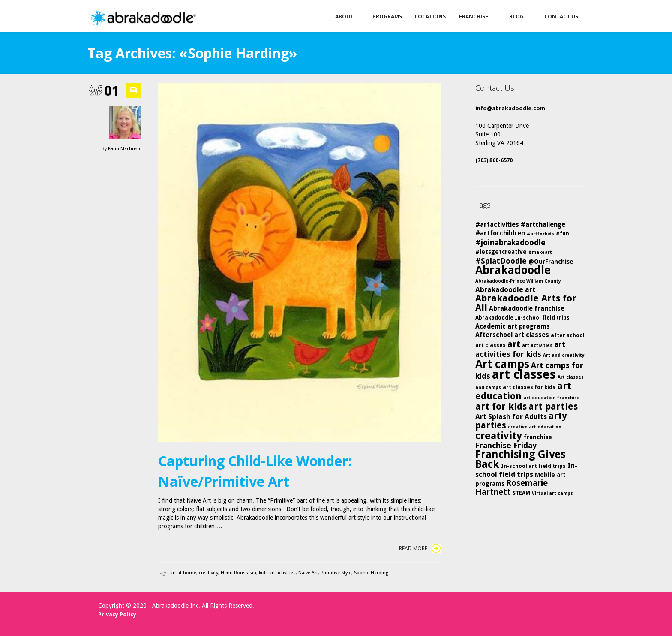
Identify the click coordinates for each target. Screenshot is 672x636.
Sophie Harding (371, 573)
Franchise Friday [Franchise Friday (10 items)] (506, 445)
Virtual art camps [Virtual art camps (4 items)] (552, 493)
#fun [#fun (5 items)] (562, 234)
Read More (420, 548)
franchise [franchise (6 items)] (538, 437)
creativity (208, 573)
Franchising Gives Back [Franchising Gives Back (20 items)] (520, 459)
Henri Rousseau (238, 573)
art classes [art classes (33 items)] (524, 374)
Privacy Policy (117, 614)
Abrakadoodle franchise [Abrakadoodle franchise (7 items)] (527, 309)
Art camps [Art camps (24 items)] (502, 364)
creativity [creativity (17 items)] (499, 436)
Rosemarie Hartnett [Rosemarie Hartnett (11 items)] (511, 488)
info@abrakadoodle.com (510, 108)
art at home (183, 573)
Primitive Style (336, 573)
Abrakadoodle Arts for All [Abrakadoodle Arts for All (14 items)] (526, 303)
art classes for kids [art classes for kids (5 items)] (529, 387)
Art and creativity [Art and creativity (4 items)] (564, 355)
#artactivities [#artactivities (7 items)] (497, 225)
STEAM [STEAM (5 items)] (521, 493)
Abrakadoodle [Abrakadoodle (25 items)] (513, 270)
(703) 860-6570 (494, 160)
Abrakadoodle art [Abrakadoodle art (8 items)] (505, 290)
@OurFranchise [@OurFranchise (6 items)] (551, 262)
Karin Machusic (124, 149)
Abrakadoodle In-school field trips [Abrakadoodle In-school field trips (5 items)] (522, 318)
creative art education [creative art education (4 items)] (535, 427)
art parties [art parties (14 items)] (553, 406)
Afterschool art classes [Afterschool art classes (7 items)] (512, 335)
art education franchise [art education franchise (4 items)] (552, 398)
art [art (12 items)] (514, 344)
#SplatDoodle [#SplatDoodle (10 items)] (501, 261)
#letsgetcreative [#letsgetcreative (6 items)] (501, 252)
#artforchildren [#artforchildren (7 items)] (500, 233)
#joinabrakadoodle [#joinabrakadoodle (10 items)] (510, 243)
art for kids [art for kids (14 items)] (501, 406)
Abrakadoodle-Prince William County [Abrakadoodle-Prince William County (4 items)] (518, 281)
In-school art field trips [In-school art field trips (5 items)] (533, 466)
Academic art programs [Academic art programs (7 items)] (513, 326)
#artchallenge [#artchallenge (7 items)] (543, 225)
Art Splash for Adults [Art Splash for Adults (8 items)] (511, 417)
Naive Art (308, 573)
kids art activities (277, 573)
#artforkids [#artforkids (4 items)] (540, 234)
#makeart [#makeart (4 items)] (540, 252)
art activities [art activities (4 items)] (537, 345)
